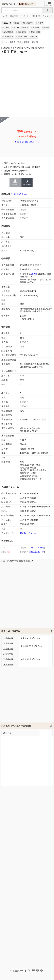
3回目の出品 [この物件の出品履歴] (20, 194)
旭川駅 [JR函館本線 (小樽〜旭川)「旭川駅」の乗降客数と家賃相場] (34, 274)
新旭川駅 (36, 27)
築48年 (35, 36)
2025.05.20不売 (37, 547)
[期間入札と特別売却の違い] (11, 194)
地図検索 (14, 16)
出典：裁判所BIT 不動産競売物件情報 (17, 561)
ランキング (47, 16)
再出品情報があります (28, 142)
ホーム (5, 16)
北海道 (7, 27)
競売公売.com (18, 971)
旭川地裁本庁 (28, 23)
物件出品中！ (27, 4)
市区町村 (36, 16)
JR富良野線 (9, 36)
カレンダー (25, 16)
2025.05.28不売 (37, 552)
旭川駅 (47, 27)
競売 (17, 23)
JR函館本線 (9, 32)
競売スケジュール (28, 533)
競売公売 (6, 4)
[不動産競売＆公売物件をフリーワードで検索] (22, 10)
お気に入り (49, 4)
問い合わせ (27, 182)
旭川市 (16, 27)
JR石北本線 (35, 32)
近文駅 (26, 27)
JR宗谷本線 (22, 32)
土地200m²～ (23, 36)
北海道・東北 (16, 42)
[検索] (47, 10)
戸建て (40, 23)
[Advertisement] (27, 85)
